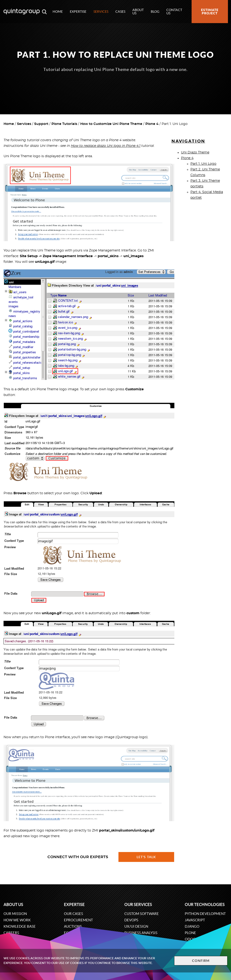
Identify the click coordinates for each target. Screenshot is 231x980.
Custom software (142, 914)
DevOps (131, 920)
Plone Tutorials (64, 124)
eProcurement (78, 920)
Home (58, 12)
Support (41, 124)
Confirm (201, 961)
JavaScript (195, 920)
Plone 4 (152, 124)
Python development (205, 914)
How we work (17, 920)
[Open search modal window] (44, 12)
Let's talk (146, 857)
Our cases (73, 914)
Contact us (174, 12)
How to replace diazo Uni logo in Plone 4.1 (106, 146)
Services (101, 12)
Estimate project (210, 12)
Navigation (188, 141)
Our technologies (205, 904)
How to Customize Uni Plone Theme (111, 124)
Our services (138, 904)
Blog (155, 12)
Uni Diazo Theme (195, 152)
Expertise (78, 12)
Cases (120, 12)
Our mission (15, 914)
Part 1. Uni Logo (203, 164)
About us (138, 12)
